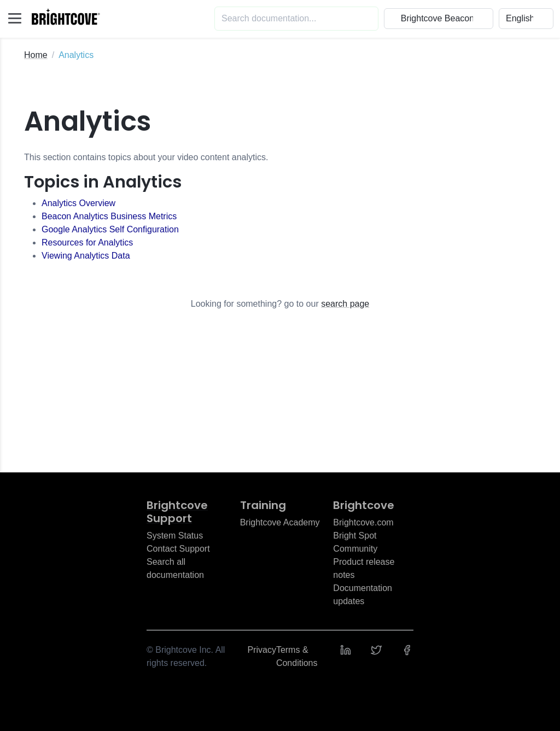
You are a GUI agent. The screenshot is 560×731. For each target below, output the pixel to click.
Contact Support (178, 549)
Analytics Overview (78, 203)
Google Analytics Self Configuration (110, 229)
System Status (175, 536)
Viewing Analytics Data (86, 256)
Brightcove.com (363, 522)
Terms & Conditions (297, 656)
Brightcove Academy (280, 522)
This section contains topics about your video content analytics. (146, 157)
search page (345, 304)
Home (36, 55)
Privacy (261, 650)
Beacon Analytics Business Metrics (109, 216)
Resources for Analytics (87, 242)
